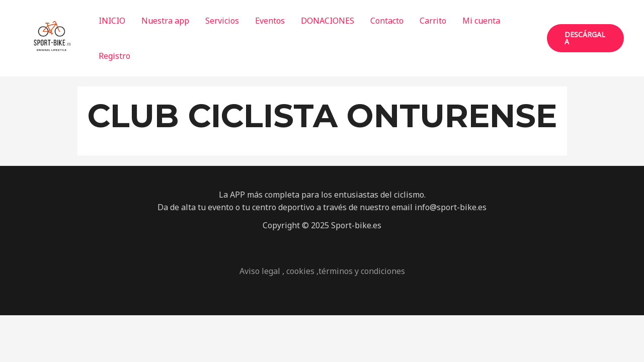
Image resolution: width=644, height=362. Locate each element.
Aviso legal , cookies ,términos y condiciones (322, 271)
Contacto (387, 21)
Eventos (270, 21)
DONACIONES (328, 21)
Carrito (433, 21)
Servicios (222, 21)
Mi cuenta (481, 21)
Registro (114, 56)
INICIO (112, 21)
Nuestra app (165, 21)
